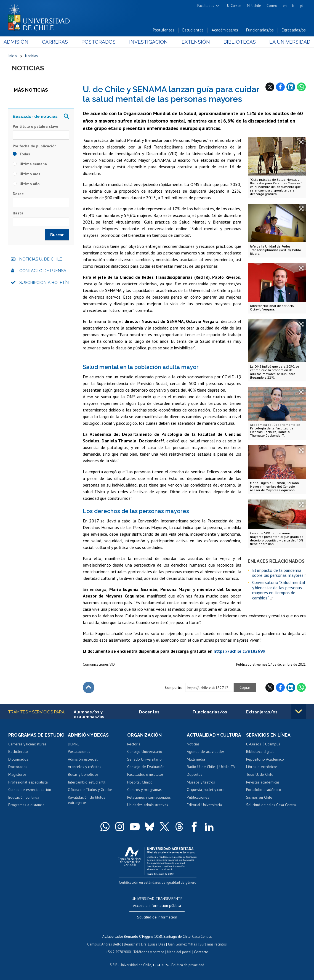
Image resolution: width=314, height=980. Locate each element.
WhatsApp (301, 87)
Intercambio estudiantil (87, 782)
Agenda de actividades (206, 751)
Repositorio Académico (265, 759)
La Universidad (285, 42)
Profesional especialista (28, 782)
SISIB (114, 965)
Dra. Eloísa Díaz (153, 944)
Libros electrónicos (262, 767)
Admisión (21, 42)
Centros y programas (144, 790)
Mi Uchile (254, 6)
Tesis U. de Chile (260, 774)
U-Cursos (234, 6)
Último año (26, 184)
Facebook (280, 87)
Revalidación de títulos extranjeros (87, 800)
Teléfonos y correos (149, 952)
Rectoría (134, 744)
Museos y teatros (201, 782)
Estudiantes (193, 30)
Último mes (26, 174)
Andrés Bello (111, 944)
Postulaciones (79, 751)
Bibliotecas (237, 42)
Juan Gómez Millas (182, 944)
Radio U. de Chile (201, 767)
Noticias (31, 56)
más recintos (217, 944)
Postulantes (164, 30)
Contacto (201, 952)
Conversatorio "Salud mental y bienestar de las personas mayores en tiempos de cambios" (279, 590)
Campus (94, 944)
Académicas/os (225, 30)
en (285, 6)
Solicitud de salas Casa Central (272, 805)
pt (301, 6)
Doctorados (18, 767)
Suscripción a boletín (44, 283)
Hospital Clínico (140, 782)
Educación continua (24, 797)
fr (293, 6)
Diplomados (18, 759)
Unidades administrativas (148, 805)
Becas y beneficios (83, 774)
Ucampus (273, 744)
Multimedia (196, 759)
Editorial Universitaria (204, 805)
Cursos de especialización (30, 790)
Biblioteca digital (260, 751)
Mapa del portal (179, 952)
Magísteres (17, 774)
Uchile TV (227, 767)
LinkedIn (291, 87)
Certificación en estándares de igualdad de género (158, 882)
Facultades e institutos (145, 774)
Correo (272, 6)
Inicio (13, 56)
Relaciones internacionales (149, 797)
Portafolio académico (264, 790)
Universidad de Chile (135, 965)
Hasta (18, 213)
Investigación (149, 42)
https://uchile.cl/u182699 (239, 651)
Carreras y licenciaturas (27, 744)
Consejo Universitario (145, 751)
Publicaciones (198, 797)
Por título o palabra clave (35, 126)
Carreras (58, 42)
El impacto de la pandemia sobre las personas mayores (278, 573)
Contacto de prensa (43, 271)
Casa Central (202, 937)
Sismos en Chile (259, 797)
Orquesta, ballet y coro (206, 790)
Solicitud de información (157, 917)
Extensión (194, 42)
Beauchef (131, 944)
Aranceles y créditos (85, 767)
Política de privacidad (188, 965)
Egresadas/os (294, 30)
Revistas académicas (263, 782)
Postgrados (100, 42)
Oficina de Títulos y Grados (90, 790)
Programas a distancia (26, 805)
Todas (21, 154)
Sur (202, 944)
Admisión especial (83, 759)
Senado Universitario (144, 759)
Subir (89, 687)
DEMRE (74, 744)
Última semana (30, 164)
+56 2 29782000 (118, 952)
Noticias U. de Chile (41, 259)
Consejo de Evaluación (146, 767)
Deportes (195, 774)
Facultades (206, 6)
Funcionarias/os (260, 30)
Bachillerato (18, 751)
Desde (18, 194)
